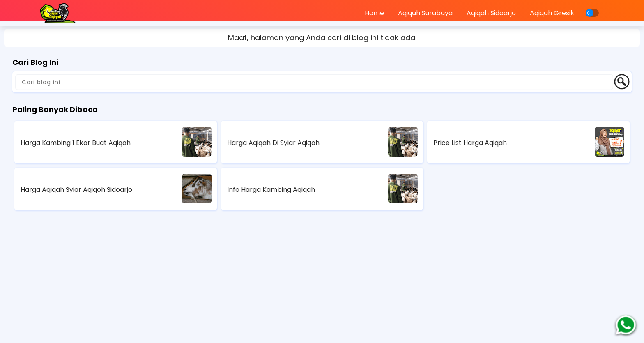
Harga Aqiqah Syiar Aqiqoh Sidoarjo (76, 190)
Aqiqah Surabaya (425, 13)
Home (374, 13)
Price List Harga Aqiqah (470, 143)
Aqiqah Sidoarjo (491, 13)
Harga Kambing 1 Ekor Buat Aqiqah (76, 143)
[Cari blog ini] (314, 82)
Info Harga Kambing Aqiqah (271, 190)
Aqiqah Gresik (552, 13)
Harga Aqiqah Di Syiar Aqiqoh (273, 143)
